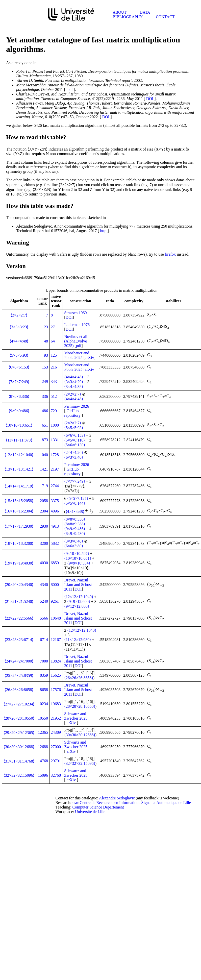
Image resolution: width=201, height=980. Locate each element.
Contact (165, 17)
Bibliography (128, 17)
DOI (150, 99)
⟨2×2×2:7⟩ (19, 315)
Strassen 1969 (75, 313)
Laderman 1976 (77, 325)
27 (53, 327)
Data (145, 12)
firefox (170, 254)
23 (46, 327)
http (103, 231)
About (120, 12)
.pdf (70, 90)
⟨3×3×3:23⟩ (19, 327)
